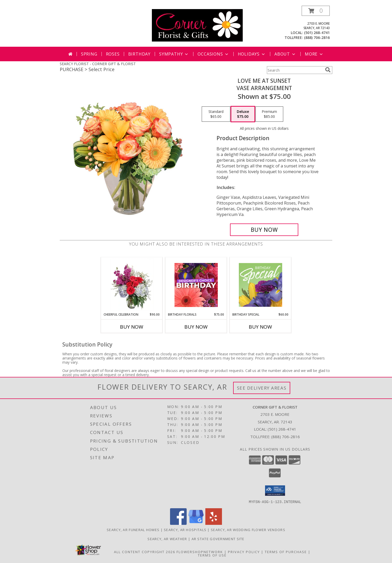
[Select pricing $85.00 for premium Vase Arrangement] (269, 114)
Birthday (139, 54)
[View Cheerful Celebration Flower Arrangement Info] (132, 285)
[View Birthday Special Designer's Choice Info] (261, 285)
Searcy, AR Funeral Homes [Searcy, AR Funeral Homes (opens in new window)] (133, 530)
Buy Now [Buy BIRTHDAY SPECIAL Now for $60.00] (260, 327)
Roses (113, 54)
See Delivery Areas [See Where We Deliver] (262, 388)
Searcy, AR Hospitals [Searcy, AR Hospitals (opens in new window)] (185, 530)
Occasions (213, 54)
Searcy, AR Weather (167, 539)
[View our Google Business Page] (196, 523)
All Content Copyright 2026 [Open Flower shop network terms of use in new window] (145, 552)
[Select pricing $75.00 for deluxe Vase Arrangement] (243, 114)
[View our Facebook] (178, 523)
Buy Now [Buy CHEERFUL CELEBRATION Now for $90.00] (132, 327)
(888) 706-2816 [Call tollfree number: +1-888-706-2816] (317, 38)
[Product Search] (295, 70)
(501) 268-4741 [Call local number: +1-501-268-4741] (317, 33)
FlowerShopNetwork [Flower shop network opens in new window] (200, 552)
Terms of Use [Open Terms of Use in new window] (212, 555)
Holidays (252, 54)
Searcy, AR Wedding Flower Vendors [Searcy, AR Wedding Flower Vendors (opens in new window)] (248, 530)
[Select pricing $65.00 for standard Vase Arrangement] (216, 114)
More (314, 54)
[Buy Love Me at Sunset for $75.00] (264, 230)
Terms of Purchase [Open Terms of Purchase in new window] (286, 552)
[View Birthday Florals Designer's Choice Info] (196, 285)
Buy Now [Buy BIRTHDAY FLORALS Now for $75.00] (196, 327)
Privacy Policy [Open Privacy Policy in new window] (244, 552)
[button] (316, 11)
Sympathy (174, 54)
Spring (89, 54)
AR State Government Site (218, 539)
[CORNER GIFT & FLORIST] (197, 25)
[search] (328, 70)
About (285, 54)
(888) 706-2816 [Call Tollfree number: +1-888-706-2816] (286, 437)
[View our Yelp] (214, 523)
